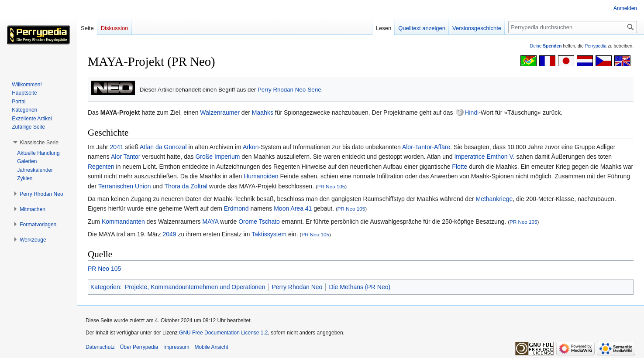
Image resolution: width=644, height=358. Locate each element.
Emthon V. (500, 157)
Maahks (263, 113)
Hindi (472, 113)
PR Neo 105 (331, 186)
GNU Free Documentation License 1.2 (223, 333)
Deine (546, 46)
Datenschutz (100, 347)
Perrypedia (596, 46)
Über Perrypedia (139, 347)
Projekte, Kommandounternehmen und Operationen (195, 287)
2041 (117, 147)
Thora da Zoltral (186, 186)
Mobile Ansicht (211, 347)
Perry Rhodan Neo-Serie (289, 90)
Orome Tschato (259, 222)
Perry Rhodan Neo (297, 287)
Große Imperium (217, 157)
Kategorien (105, 287)
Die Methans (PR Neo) (360, 287)
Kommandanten (123, 222)
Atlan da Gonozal (163, 147)
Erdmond (236, 208)
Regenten (101, 167)
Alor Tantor (126, 157)
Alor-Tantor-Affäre (426, 147)
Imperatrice (469, 157)
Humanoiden (261, 176)
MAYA (210, 222)
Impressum (176, 347)
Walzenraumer (220, 113)
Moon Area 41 (293, 208)
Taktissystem (269, 234)
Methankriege (494, 199)
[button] (39, 143)
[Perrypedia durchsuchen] (573, 27)
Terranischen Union (125, 186)
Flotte (460, 167)
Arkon (251, 147)
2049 (169, 234)
